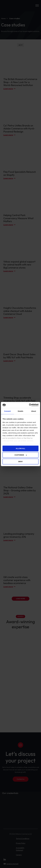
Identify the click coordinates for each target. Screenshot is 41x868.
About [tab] (34, 411)
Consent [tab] (7, 411)
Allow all (20, 448)
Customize (21, 455)
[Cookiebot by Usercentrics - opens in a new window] (29, 405)
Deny (20, 461)
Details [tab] (20, 411)
